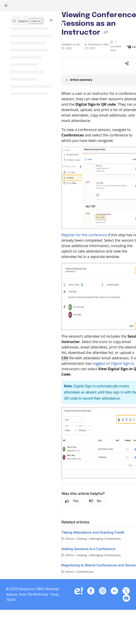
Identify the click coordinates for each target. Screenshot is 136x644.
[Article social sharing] (127, 63)
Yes (72, 501)
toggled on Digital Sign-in (113, 363)
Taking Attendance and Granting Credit (93, 532)
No (95, 501)
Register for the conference (84, 235)
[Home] (6, 6)
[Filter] (51, 21)
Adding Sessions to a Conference (88, 549)
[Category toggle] (62, 25)
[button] (28, 21)
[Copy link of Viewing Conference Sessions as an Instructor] (106, 33)
